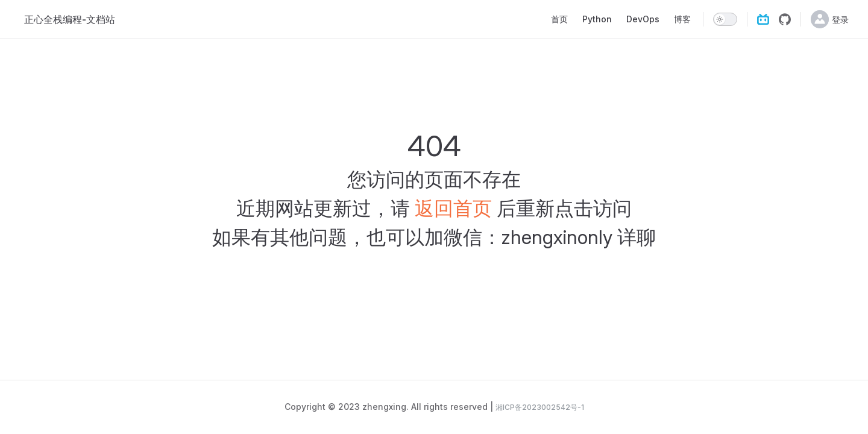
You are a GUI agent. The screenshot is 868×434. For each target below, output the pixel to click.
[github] (785, 19)
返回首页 (453, 208)
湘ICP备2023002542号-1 (540, 407)
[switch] (725, 19)
